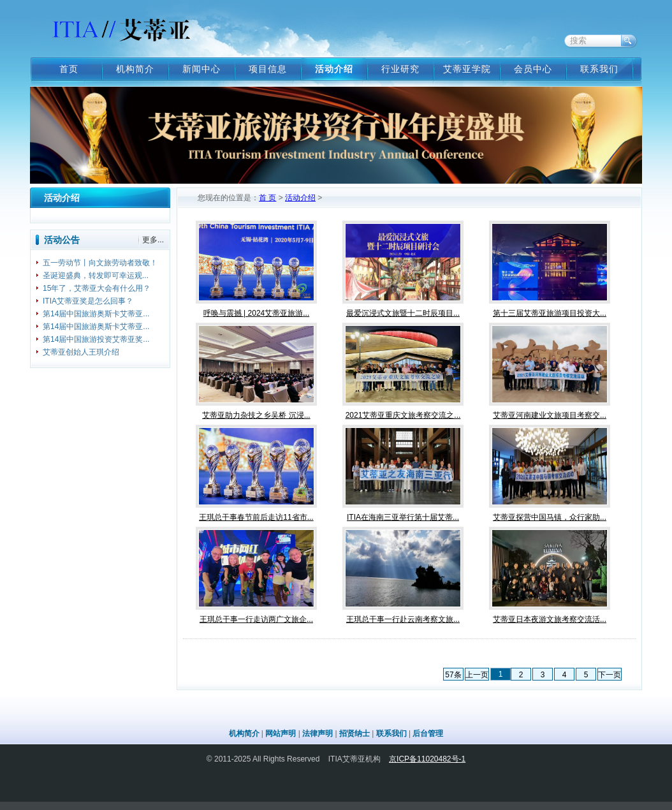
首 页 (267, 198)
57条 (453, 675)
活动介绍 (334, 69)
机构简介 (135, 69)
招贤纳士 (354, 733)
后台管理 (428, 733)
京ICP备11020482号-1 (427, 759)
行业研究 (400, 69)
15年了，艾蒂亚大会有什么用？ (97, 288)
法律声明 (318, 733)
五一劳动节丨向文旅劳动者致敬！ (100, 263)
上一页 (477, 675)
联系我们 (599, 69)
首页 (69, 69)
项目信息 (268, 69)
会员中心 (533, 69)
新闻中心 (201, 69)
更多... (153, 240)
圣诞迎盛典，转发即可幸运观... (96, 276)
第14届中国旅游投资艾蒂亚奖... (96, 339)
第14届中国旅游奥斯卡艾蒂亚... (96, 314)
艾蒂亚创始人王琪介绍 (81, 352)
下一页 (610, 675)
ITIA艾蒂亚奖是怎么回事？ (88, 301)
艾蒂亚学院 (467, 69)
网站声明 (281, 733)
